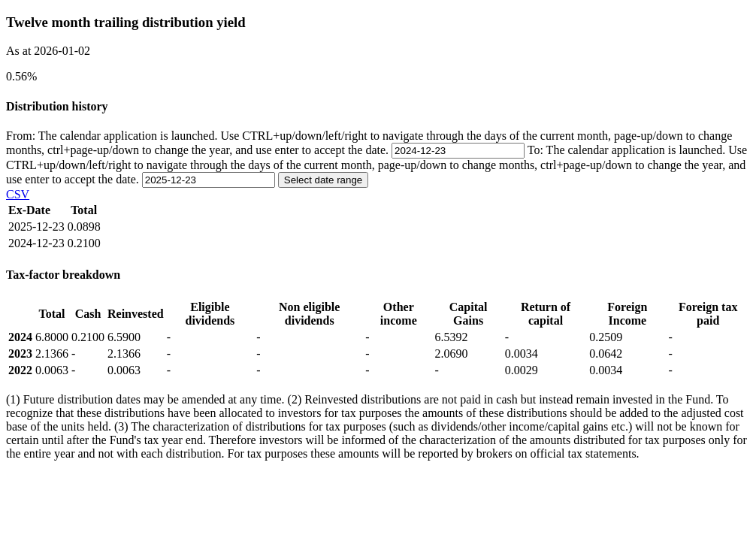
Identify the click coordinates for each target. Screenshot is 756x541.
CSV (18, 194)
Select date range (323, 180)
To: (376, 165)
